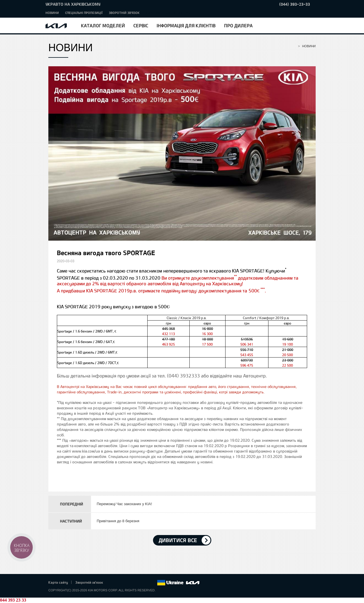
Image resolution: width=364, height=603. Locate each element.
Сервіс (141, 25)
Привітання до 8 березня (118, 521)
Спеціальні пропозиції (84, 13)
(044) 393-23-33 (295, 4)
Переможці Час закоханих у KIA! (124, 504)
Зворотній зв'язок (124, 13)
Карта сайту (58, 582)
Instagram (145, 583)
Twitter (121, 583)
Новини (52, 13)
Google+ (129, 583)
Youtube (137, 583)
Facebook (113, 583)
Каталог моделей (103, 25)
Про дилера (238, 25)
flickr (153, 583)
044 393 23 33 (13, 600)
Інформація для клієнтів (186, 25)
